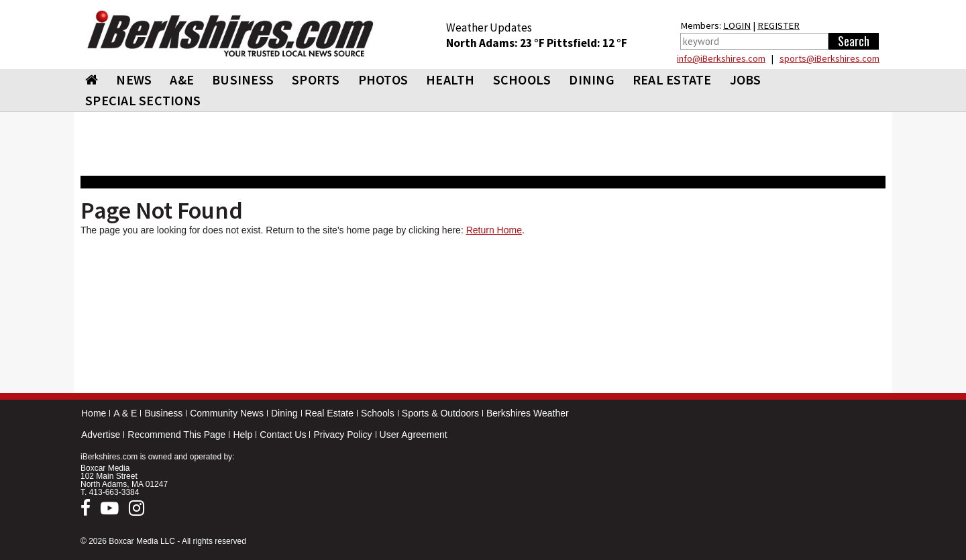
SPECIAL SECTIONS (143, 100)
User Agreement (414, 435)
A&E (182, 79)
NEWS (134, 79)
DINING (592, 79)
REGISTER (779, 25)
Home (94, 413)
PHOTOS (383, 79)
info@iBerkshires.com (721, 58)
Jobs (746, 79)
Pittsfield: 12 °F (587, 43)
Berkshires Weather (528, 413)
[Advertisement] (483, 317)
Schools (378, 413)
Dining (284, 413)
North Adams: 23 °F (496, 43)
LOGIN (737, 25)
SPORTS (316, 79)
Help (243, 435)
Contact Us (283, 435)
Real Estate (329, 413)
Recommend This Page (176, 435)
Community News (227, 413)
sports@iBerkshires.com (829, 58)
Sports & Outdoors (440, 413)
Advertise (101, 435)
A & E (125, 413)
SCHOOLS (522, 79)
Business (163, 413)
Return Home (494, 230)
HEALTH (450, 79)
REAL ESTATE (672, 79)
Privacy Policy (342, 435)
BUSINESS (243, 79)
